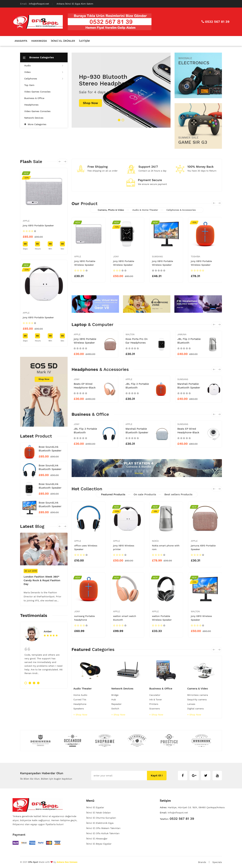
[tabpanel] (121, 90)
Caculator (155, 695)
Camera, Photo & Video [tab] (111, 210)
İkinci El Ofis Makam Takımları (103, 828)
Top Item (29, 85)
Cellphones (44, 79)
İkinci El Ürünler (63, 41)
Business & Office (34, 98)
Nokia (155, 541)
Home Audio (80, 695)
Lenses (191, 704)
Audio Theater (83, 689)
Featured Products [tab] (113, 494)
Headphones (31, 105)
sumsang (157, 257)
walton (195, 611)
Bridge (115, 695)
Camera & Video (198, 689)
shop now (91, 103)
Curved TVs (80, 699)
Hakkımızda (39, 41)
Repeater (116, 704)
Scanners (155, 709)
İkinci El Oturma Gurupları (101, 818)
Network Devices (34, 118)
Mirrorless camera (198, 695)
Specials (217, 862)
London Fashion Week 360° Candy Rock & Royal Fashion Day (42, 580)
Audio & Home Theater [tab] (145, 210)
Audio (44, 65)
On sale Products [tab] (145, 494)
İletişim (84, 41)
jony (116, 257)
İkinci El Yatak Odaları (98, 813)
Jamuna (182, 334)
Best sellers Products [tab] (178, 494)
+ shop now (80, 715)
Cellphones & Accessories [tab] (181, 210)
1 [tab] (119, 120)
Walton (130, 334)
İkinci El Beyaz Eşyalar (99, 844)
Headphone (80, 704)
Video (44, 72)
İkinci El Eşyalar (95, 807)
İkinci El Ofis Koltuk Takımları (103, 833)
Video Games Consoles (37, 92)
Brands (202, 862)
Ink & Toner (156, 699)
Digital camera (195, 709)
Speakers (79, 709)
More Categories (37, 124)
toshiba (195, 257)
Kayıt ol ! (157, 775)
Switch (115, 709)
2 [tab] (123, 120)
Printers (154, 704)
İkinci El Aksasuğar (97, 839)
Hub (114, 699)
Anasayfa (21, 41)
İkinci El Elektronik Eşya (100, 823)
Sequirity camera (197, 699)
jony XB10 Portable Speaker (38, 225)
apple (26, 221)
